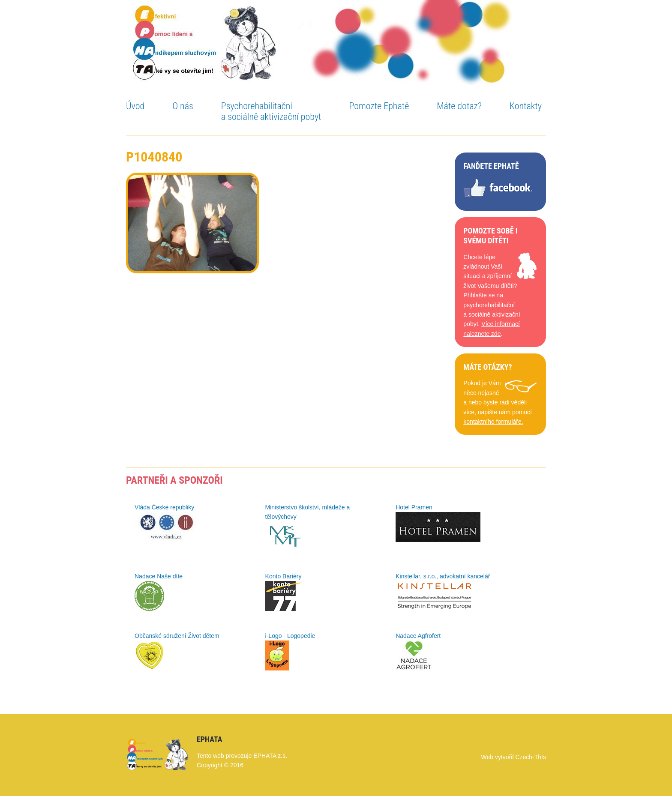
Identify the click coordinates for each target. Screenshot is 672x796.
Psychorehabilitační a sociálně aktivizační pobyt (271, 111)
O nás (183, 106)
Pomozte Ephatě (379, 106)
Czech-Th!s (531, 757)
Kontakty (526, 106)
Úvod (135, 106)
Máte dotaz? (459, 106)
